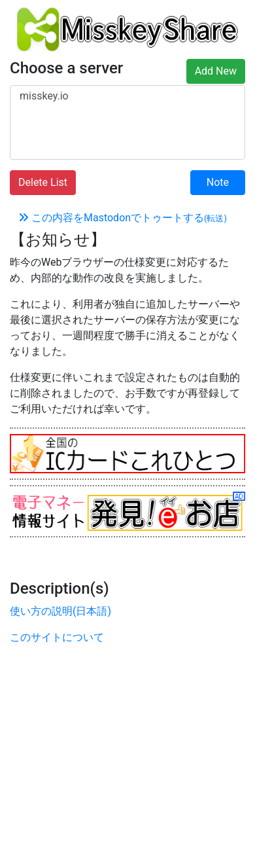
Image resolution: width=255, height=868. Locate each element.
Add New (216, 71)
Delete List (43, 182)
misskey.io (127, 96)
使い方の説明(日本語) (60, 611)
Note (218, 182)
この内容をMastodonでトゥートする (123, 218)
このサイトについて (57, 637)
